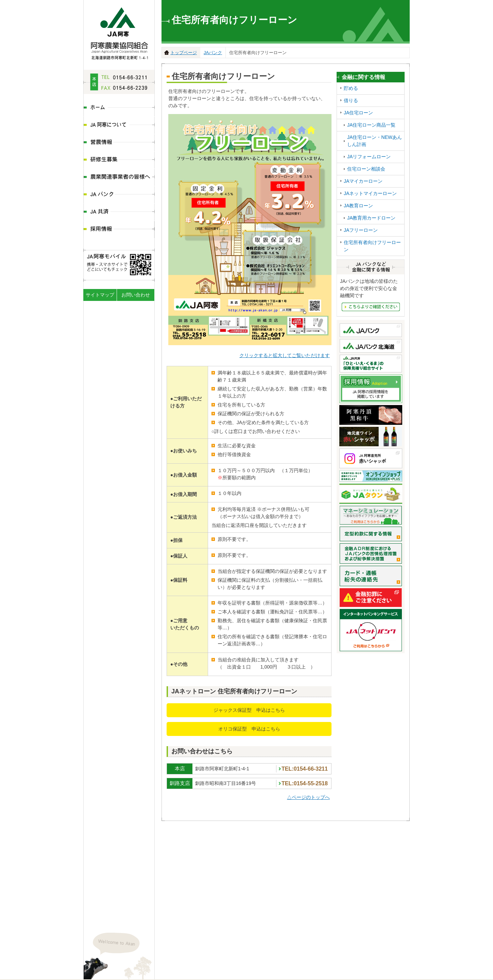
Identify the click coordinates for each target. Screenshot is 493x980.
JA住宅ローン (358, 113)
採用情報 (119, 230)
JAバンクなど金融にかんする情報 (371, 307)
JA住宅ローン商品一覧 (371, 125)
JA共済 (119, 212)
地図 (146, 921)
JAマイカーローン (363, 181)
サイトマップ (100, 295)
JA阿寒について (119, 125)
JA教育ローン (358, 206)
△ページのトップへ (308, 797)
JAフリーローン (361, 230)
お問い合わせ (136, 295)
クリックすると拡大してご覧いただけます (285, 355)
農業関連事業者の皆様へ (119, 178)
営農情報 (119, 143)
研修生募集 (119, 160)
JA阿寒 (119, 31)
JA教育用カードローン (371, 218)
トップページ (184, 53)
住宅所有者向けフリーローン (372, 246)
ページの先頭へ (404, 973)
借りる (351, 100)
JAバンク (119, 195)
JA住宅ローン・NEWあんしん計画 (375, 141)
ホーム (119, 108)
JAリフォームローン (369, 157)
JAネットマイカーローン (370, 193)
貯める (351, 88)
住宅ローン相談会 (366, 169)
